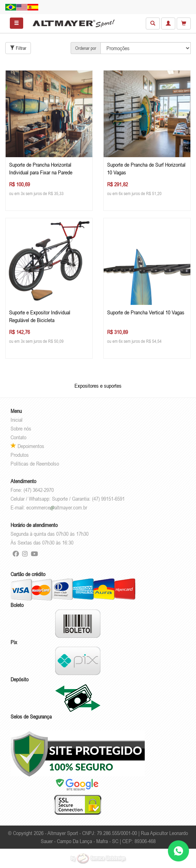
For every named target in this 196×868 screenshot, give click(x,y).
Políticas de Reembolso (35, 463)
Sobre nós (21, 428)
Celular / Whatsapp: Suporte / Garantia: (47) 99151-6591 (68, 499)
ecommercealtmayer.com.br (57, 507)
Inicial (17, 420)
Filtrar (18, 48)
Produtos (20, 455)
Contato (18, 437)
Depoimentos (27, 446)
